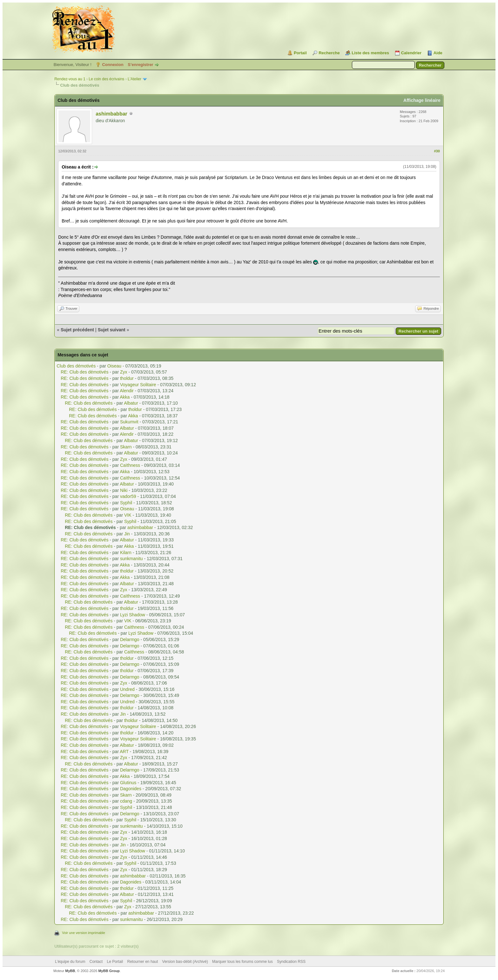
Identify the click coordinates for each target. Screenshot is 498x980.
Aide (438, 53)
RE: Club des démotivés (84, 372)
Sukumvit (129, 422)
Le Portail (115, 962)
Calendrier (411, 53)
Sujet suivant (112, 330)
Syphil (126, 503)
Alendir (127, 391)
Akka (125, 397)
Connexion (113, 65)
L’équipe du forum (70, 962)
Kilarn (126, 553)
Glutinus (128, 783)
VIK (128, 515)
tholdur (127, 378)
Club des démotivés (76, 366)
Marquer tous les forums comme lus (242, 962)
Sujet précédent (77, 330)
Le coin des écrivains (106, 79)
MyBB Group (109, 971)
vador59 (128, 496)
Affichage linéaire (422, 100)
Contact (96, 962)
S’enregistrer (140, 65)
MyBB (70, 971)
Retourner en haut (143, 962)
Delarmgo (130, 639)
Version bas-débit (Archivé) (185, 962)
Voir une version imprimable (84, 933)
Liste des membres (370, 53)
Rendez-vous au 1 (70, 79)
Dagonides (131, 789)
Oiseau (114, 366)
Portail (300, 53)
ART (124, 752)
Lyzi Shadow (133, 615)
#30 (437, 151)
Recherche (329, 53)
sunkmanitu (131, 559)
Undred (127, 689)
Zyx (124, 372)
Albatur (131, 403)
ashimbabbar (111, 114)
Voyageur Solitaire (138, 385)
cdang (126, 801)
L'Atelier (135, 79)
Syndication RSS (291, 962)
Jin (127, 534)
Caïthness (130, 465)
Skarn (126, 447)
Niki (124, 490)
